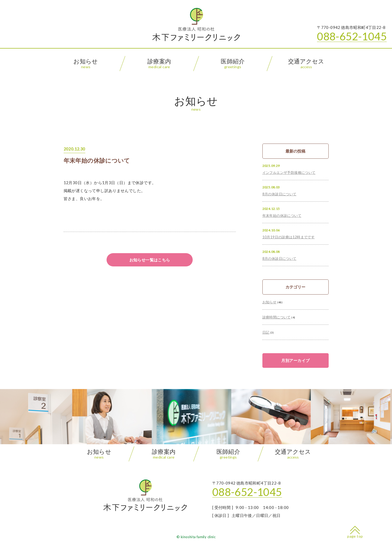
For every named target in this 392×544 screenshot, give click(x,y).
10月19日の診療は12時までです (289, 237)
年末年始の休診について (97, 161)
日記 (266, 332)
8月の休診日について (279, 194)
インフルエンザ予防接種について (289, 172)
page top (355, 532)
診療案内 (159, 63)
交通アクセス (306, 63)
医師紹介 (233, 63)
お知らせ (86, 63)
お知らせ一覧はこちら (150, 260)
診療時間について (277, 317)
